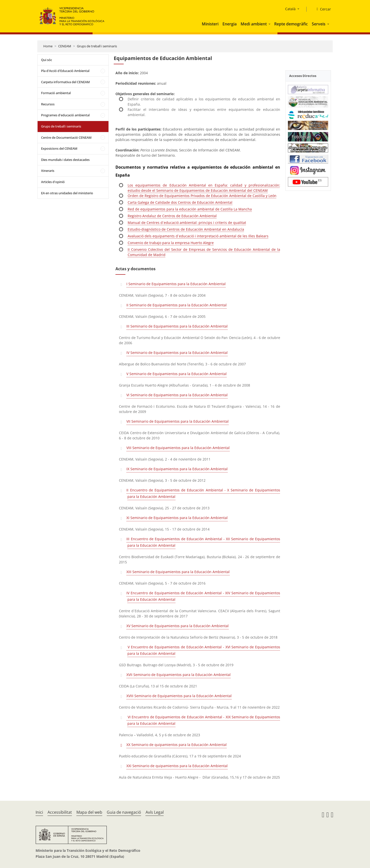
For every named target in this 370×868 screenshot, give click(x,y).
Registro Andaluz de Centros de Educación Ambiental (172, 216)
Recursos (48, 104)
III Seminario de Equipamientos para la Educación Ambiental (177, 326)
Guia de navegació (124, 812)
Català (290, 9)
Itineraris (48, 171)
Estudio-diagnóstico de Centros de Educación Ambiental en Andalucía (186, 229)
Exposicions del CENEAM (59, 148)
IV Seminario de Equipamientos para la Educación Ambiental (177, 353)
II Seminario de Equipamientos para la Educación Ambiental (177, 305)
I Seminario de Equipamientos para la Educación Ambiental (176, 284)
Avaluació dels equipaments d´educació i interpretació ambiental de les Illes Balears (198, 236)
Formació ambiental (56, 93)
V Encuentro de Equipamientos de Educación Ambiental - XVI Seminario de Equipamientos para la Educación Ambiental (203, 650)
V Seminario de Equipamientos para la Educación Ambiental (177, 374)
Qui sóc (47, 60)
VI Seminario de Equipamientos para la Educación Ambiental (177, 395)
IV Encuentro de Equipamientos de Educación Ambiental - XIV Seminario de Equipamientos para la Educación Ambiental (203, 596)
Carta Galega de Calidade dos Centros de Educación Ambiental (180, 202)
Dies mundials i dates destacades (65, 160)
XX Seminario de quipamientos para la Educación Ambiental (177, 745)
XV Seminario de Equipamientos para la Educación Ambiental (178, 626)
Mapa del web (89, 812)
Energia (230, 24)
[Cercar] (322, 9)
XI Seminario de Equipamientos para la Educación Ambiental (177, 518)
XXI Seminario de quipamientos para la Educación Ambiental (177, 766)
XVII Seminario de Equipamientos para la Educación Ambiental (179, 675)
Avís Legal (155, 812)
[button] (270, 24)
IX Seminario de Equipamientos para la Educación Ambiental (177, 469)
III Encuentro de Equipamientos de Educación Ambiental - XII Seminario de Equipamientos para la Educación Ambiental (203, 542)
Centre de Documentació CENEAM (66, 137)
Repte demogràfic (291, 24)
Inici (39, 812)
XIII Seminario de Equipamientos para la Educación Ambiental (178, 572)
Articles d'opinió (53, 182)
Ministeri (210, 24)
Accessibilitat (60, 812)
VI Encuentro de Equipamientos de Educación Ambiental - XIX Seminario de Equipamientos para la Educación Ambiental (203, 720)
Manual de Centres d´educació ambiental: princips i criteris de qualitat (187, 223)
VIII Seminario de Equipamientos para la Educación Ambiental (178, 448)
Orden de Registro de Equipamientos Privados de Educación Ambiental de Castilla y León (202, 196)
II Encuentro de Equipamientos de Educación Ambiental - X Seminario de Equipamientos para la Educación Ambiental (203, 493)
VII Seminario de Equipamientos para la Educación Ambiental (178, 421)
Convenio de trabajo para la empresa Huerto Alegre (171, 243)
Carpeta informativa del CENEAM (65, 82)
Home (48, 46)
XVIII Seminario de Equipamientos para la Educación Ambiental (179, 696)
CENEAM (65, 46)
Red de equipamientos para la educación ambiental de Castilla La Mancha (190, 209)
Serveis (319, 24)
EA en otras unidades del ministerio (67, 193)
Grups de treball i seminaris (97, 46)
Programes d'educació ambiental (65, 115)
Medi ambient (254, 24)
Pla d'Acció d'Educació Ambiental (65, 71)
